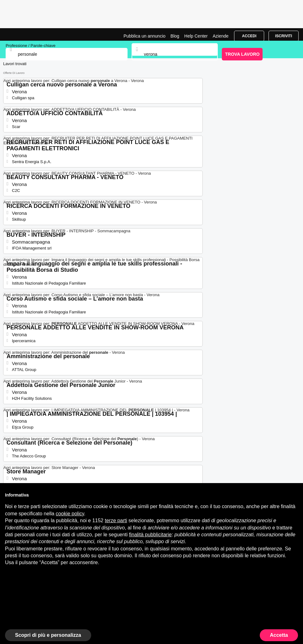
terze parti (116, 520)
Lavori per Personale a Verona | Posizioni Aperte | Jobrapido (20, 34)
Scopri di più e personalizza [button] (48, 635)
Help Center (196, 36)
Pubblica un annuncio (144, 36)
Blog (175, 36)
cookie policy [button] (70, 514)
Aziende (221, 36)
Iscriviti (284, 36)
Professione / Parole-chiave (31, 46)
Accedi (249, 36)
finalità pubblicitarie (150, 535)
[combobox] (175, 54)
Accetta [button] (279, 635)
